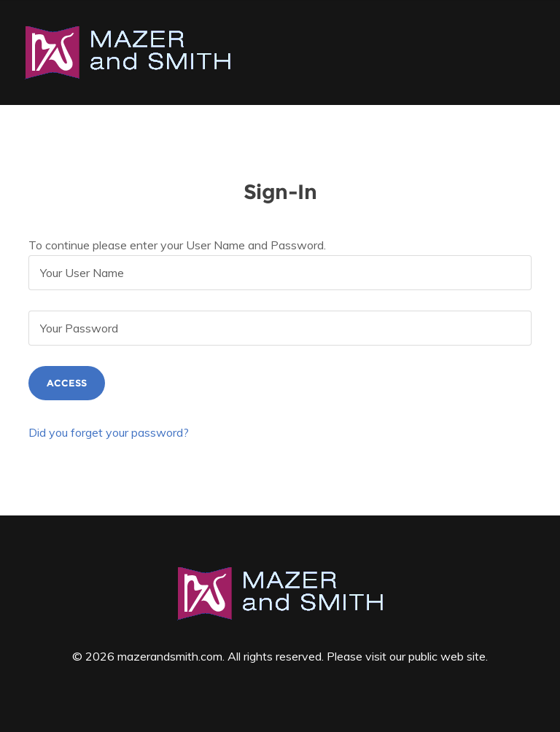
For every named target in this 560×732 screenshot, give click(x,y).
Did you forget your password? (109, 432)
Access (67, 383)
